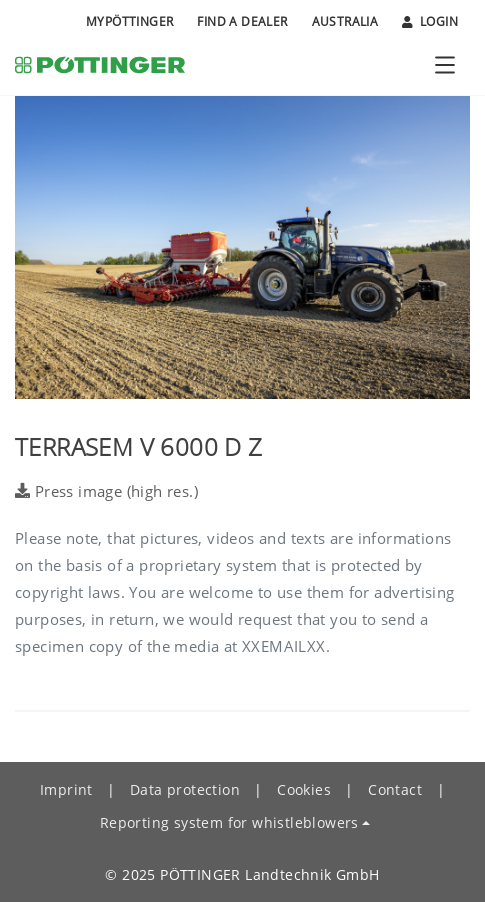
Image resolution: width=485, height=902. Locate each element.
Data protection (185, 789)
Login (430, 22)
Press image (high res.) (106, 491)
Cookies (304, 789)
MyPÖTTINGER (129, 21)
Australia (345, 21)
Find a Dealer (242, 21)
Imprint (66, 789)
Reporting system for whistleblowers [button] (229, 822)
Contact (395, 789)
